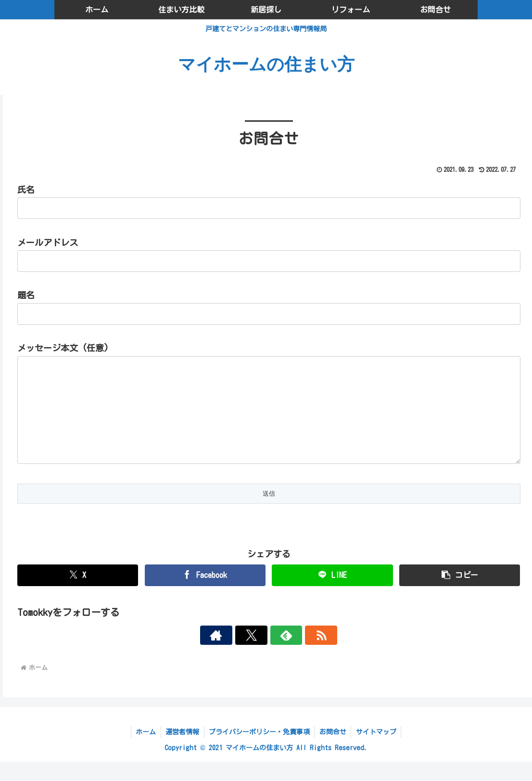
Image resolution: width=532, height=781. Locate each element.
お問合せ (333, 751)
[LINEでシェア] (332, 595)
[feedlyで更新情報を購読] (280, 654)
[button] (460, 595)
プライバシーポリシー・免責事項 (259, 751)
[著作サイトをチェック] (236, 654)
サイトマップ (377, 751)
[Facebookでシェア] (205, 595)
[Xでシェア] (78, 595)
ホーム (145, 751)
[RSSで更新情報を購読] (302, 654)
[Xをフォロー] (258, 654)
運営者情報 (182, 751)
